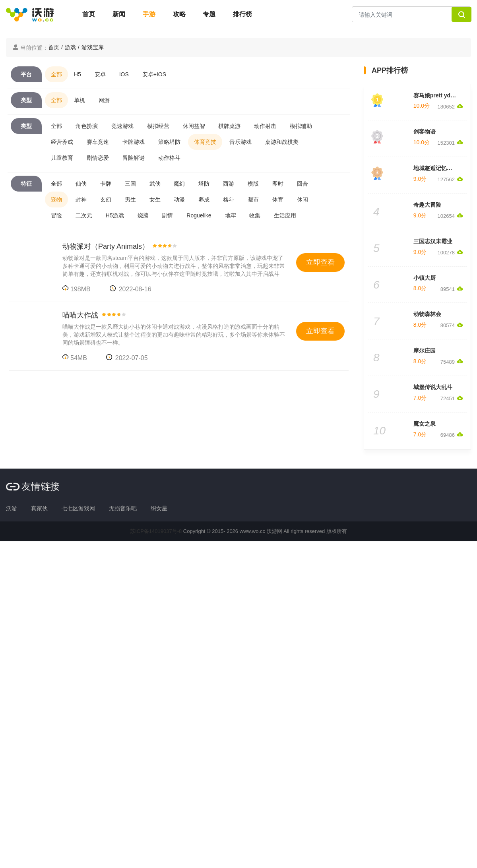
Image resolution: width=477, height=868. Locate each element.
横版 (253, 184)
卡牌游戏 (134, 142)
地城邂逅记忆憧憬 (436, 168)
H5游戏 (115, 215)
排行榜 (242, 14)
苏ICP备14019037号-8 (156, 531)
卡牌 (106, 184)
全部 (56, 74)
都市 (253, 200)
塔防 (204, 184)
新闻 (119, 14)
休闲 (302, 200)
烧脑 (143, 215)
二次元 (84, 215)
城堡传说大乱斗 (433, 387)
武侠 (155, 184)
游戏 (70, 47)
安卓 (100, 74)
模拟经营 (158, 126)
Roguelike (199, 215)
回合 (302, 184)
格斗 (229, 200)
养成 (204, 200)
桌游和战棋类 (282, 142)
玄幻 (106, 200)
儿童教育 (62, 158)
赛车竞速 (98, 142)
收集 (255, 215)
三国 (130, 184)
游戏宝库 (93, 47)
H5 (78, 74)
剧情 (167, 215)
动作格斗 (169, 158)
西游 (229, 184)
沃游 (12, 508)
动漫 (179, 200)
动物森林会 (427, 314)
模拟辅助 (301, 126)
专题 (209, 14)
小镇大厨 (425, 278)
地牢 (231, 215)
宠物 (56, 200)
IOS (124, 74)
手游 (149, 14)
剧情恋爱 (98, 158)
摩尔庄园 (425, 351)
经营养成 (62, 142)
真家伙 (39, 508)
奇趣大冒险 (427, 205)
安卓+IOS (154, 74)
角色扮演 (87, 126)
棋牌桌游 (229, 126)
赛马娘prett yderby (438, 95)
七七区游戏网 (78, 508)
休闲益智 (194, 126)
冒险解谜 (134, 158)
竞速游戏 (122, 126)
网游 (104, 100)
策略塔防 (169, 142)
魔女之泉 (425, 424)
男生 (130, 200)
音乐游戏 (240, 142)
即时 (278, 184)
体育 (278, 200)
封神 (81, 200)
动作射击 (265, 126)
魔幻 (179, 184)
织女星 (159, 508)
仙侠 (81, 184)
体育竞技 (205, 142)
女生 (155, 200)
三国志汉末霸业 (433, 241)
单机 (79, 100)
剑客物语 (425, 132)
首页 (89, 14)
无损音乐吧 (123, 508)
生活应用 (285, 215)
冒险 (56, 215)
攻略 (179, 14)
